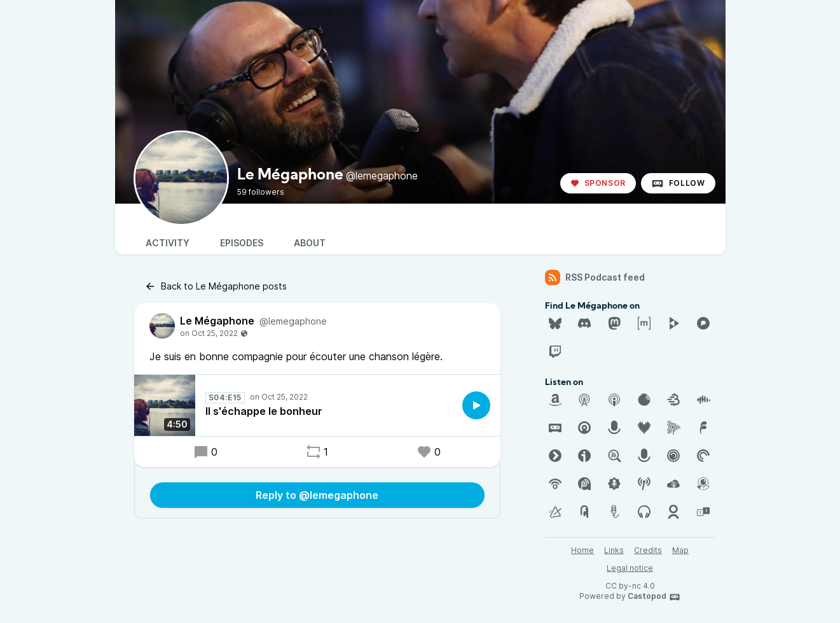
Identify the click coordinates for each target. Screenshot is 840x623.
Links (614, 550)
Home (582, 550)
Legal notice (630, 568)
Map (680, 550)
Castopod (654, 597)
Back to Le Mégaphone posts (216, 286)
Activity (168, 243)
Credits (648, 550)
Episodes (242, 243)
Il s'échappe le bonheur (264, 411)
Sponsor (598, 183)
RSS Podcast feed (595, 277)
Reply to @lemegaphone (317, 495)
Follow (678, 183)
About (310, 243)
